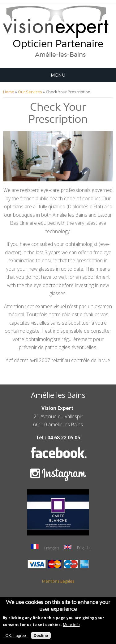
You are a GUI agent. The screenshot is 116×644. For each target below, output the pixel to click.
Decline (41, 637)
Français (45, 547)
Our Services (30, 92)
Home (9, 92)
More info (71, 626)
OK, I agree (15, 637)
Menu (58, 75)
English (77, 548)
